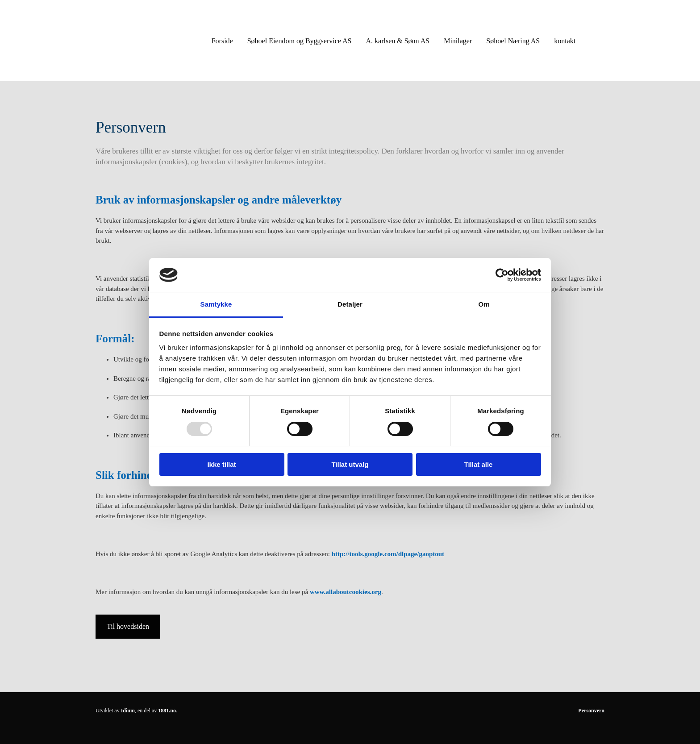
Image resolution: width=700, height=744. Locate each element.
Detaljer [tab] (350, 304)
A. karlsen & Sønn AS (398, 41)
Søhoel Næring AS (513, 41)
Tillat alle (479, 464)
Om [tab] (484, 304)
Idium (128, 711)
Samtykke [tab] (216, 304)
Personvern (591, 711)
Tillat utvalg (350, 464)
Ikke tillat (221, 464)
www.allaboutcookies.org (346, 592)
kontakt (565, 41)
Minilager (458, 41)
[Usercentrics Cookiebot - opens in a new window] (502, 275)
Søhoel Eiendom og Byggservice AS (300, 41)
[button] (128, 627)
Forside (222, 41)
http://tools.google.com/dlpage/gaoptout (388, 554)
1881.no (167, 711)
